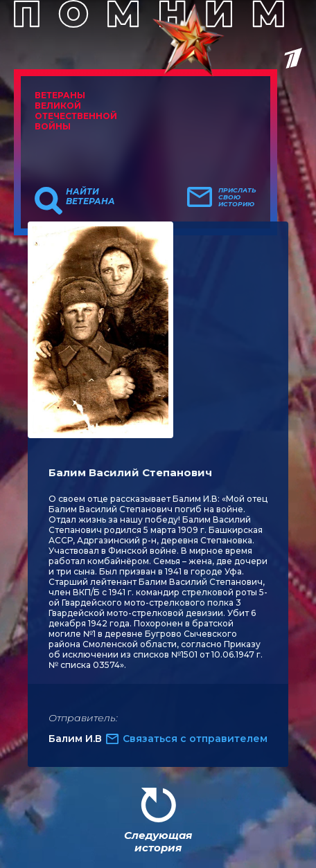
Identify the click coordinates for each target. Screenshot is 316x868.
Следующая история (158, 841)
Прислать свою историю (237, 197)
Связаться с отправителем (195, 739)
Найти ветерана (90, 197)
